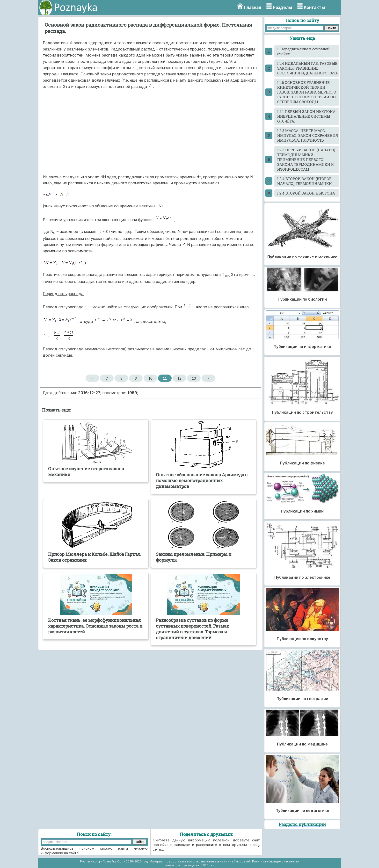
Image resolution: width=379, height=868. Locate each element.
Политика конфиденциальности (276, 861)
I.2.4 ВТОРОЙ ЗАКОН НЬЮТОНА (306, 193)
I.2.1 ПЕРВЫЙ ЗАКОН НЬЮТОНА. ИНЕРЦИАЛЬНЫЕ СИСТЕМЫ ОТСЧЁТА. (307, 116)
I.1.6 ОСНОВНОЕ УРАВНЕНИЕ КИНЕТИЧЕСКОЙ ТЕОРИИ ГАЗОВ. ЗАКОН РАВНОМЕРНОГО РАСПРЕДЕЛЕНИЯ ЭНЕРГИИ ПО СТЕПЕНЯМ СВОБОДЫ (307, 92)
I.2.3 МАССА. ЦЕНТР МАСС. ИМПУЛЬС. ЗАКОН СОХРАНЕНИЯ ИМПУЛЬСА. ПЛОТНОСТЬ (308, 135)
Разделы (282, 7)
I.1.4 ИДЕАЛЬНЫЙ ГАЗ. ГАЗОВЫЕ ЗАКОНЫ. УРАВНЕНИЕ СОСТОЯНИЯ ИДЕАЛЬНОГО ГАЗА (308, 68)
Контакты (314, 7)
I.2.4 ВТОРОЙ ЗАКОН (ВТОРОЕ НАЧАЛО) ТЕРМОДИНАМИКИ (305, 181)
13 (194, 378)
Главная (252, 7)
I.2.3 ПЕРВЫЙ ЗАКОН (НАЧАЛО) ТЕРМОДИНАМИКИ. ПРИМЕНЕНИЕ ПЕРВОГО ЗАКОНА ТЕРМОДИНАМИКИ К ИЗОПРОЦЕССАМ (306, 159)
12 (179, 378)
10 (150, 378)
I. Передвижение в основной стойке (303, 51)
